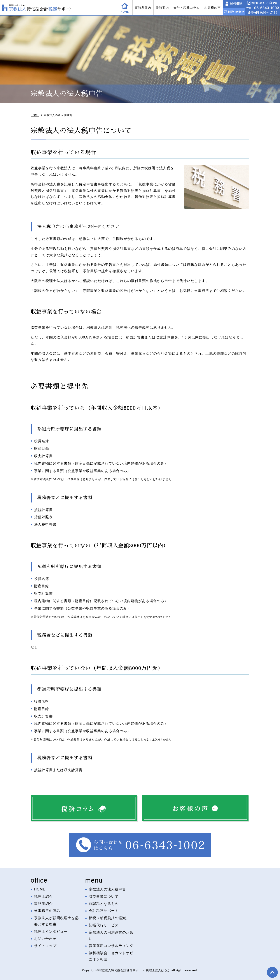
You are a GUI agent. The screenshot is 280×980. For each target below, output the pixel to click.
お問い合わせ (45, 939)
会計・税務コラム (187, 8)
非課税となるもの (104, 904)
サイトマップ (45, 946)
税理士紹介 (43, 896)
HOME (40, 889)
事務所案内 (143, 8)
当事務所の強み (47, 911)
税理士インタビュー (51, 932)
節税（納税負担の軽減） (109, 918)
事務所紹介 (43, 904)
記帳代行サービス (104, 925)
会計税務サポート (104, 911)
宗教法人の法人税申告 (107, 889)
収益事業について (104, 896)
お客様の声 (213, 8)
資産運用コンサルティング (111, 946)
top (272, 972)
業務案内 (162, 8)
